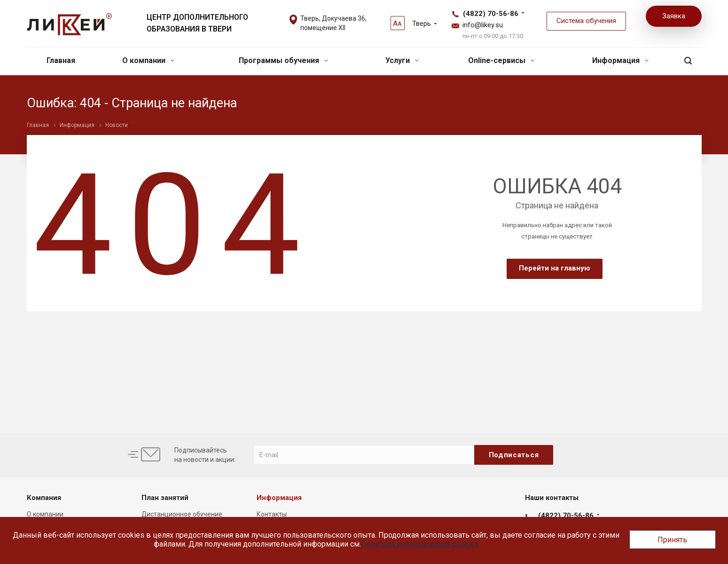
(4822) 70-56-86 (491, 14)
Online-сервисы (501, 60)
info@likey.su (483, 25)
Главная (61, 60)
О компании (148, 60)
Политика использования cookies (420, 544)
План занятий (165, 498)
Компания (44, 498)
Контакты (272, 514)
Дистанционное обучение (182, 514)
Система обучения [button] (586, 21)
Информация (620, 60)
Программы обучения (283, 60)
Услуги (402, 60)
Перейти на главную (555, 268)
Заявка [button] (674, 16)
